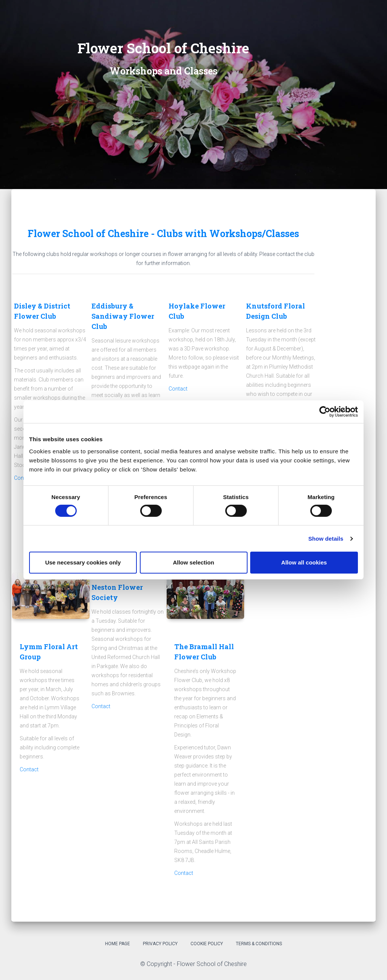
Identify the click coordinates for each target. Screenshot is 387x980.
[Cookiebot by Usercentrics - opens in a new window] (325, 412)
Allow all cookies (304, 562)
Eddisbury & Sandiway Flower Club (123, 316)
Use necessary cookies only (83, 562)
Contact (178, 389)
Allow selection (193, 562)
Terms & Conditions (259, 944)
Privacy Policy (160, 944)
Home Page (118, 944)
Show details (326, 539)
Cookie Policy (207, 944)
